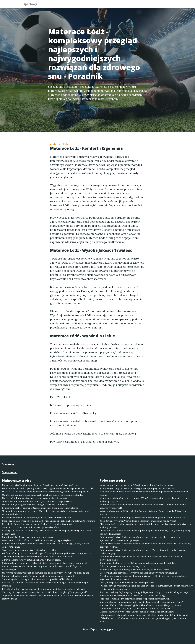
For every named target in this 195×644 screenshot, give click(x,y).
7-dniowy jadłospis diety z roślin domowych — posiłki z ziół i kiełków (37, 579)
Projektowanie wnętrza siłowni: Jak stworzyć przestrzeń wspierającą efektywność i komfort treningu (45, 545)
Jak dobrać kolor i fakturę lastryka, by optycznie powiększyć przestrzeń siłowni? (44, 589)
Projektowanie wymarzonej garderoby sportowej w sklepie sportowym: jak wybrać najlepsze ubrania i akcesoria (143, 578)
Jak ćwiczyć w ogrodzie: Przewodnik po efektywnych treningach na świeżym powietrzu (47, 553)
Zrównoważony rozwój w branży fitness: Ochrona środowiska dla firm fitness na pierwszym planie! (141, 558)
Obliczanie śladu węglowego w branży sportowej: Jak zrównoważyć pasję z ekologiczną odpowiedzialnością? (145, 532)
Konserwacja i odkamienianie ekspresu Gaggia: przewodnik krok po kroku (40, 485)
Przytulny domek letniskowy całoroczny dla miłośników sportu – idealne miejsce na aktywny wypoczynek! (143, 506)
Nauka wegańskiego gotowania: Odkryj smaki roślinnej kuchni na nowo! (136, 485)
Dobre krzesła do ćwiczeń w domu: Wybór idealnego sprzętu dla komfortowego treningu (48, 521)
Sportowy (32, 4)
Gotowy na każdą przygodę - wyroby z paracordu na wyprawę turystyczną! (138, 573)
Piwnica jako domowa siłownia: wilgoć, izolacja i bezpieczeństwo (36, 498)
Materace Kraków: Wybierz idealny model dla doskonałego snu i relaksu (137, 612)
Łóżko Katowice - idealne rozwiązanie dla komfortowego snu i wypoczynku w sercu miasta (143, 620)
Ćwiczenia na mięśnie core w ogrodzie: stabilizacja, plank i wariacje (37, 557)
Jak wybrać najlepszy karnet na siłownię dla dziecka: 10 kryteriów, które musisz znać (46, 573)
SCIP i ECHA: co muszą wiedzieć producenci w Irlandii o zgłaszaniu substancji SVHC (45, 492)
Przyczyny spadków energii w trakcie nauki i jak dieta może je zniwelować (40, 508)
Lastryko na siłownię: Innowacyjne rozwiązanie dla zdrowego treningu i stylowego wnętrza (45, 584)
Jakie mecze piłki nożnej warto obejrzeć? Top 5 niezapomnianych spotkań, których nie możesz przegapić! (144, 500)
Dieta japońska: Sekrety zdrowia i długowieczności (28, 537)
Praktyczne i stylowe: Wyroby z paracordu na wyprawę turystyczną (134, 569)
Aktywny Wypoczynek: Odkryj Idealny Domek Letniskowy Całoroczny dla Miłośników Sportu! (143, 513)
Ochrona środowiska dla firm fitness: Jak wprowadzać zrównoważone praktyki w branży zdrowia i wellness (145, 545)
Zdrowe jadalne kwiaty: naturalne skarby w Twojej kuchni (32, 560)
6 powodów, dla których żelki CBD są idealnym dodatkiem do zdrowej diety (138, 563)
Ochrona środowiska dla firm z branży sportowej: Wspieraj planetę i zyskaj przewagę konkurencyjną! (144, 552)
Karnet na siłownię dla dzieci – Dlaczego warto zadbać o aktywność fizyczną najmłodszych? (42, 568)
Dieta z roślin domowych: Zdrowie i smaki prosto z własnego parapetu (39, 576)
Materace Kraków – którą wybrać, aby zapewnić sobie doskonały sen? (136, 608)
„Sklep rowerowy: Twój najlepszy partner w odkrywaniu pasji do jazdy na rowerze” (143, 518)
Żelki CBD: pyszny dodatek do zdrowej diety (122, 566)
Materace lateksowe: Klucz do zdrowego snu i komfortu (31, 527)
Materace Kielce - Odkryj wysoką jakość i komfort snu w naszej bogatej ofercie (140, 605)
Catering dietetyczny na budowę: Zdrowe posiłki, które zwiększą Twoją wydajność (45, 592)
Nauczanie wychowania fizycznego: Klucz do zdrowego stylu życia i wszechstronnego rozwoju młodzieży (47, 513)
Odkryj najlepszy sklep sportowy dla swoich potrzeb (127, 582)
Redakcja (150, 5)
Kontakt (165, 5)
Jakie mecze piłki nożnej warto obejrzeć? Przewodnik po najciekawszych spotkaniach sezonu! (144, 493)
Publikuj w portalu (130, 5)
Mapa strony (10, 472)
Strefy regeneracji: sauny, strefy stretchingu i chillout (30, 550)
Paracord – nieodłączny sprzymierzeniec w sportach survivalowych (135, 599)
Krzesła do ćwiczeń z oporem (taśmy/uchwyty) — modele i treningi (37, 524)
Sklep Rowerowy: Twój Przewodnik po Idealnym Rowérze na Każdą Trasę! (138, 521)
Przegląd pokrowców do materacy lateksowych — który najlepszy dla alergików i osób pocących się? (46, 532)
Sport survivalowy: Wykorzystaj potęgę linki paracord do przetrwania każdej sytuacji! (144, 592)
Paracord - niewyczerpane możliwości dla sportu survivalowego (133, 595)
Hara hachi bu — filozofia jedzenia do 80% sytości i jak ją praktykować (38, 540)
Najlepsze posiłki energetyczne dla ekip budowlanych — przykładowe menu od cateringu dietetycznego (48, 597)
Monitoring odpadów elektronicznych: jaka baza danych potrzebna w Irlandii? (43, 495)
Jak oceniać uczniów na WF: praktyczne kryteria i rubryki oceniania (37, 518)
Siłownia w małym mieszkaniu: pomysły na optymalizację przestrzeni (38, 501)
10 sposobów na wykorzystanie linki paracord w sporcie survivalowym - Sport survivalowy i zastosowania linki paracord (146, 587)
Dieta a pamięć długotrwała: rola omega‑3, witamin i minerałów (35, 505)
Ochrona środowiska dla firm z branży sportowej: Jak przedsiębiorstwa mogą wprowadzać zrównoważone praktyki (140, 539)
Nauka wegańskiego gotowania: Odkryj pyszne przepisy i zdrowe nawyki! (137, 488)
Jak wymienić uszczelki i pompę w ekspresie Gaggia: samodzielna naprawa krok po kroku (48, 488)
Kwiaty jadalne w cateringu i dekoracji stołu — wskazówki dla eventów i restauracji (45, 563)
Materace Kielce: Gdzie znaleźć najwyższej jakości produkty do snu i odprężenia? (141, 602)
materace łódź (59, 144)
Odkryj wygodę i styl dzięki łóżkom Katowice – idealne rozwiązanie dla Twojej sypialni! (144, 615)
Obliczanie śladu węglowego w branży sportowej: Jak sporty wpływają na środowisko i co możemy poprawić (146, 526)
